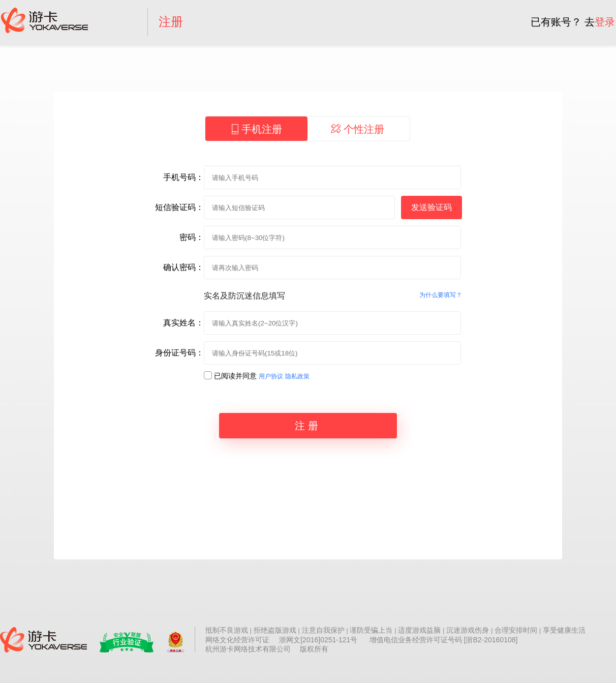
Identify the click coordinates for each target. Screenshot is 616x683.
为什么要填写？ (441, 295)
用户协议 (271, 376)
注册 (171, 22)
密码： (192, 237)
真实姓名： (183, 323)
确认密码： (183, 267)
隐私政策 (297, 376)
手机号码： (183, 177)
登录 (605, 22)
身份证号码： (179, 353)
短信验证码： (179, 207)
